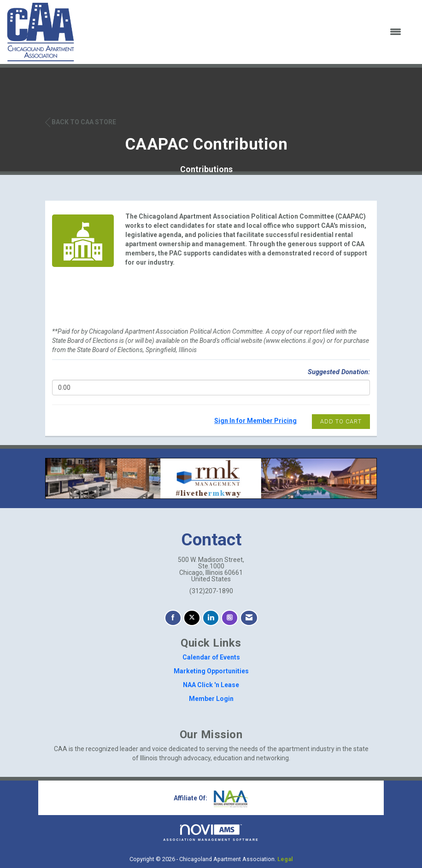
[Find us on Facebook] (173, 618)
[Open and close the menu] (243, 32)
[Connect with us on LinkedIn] (211, 618)
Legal (285, 859)
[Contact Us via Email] (249, 618)
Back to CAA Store (81, 122)
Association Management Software (211, 833)
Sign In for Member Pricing (255, 421)
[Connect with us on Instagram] (230, 618)
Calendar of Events (211, 657)
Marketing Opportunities (211, 671)
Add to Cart (341, 421)
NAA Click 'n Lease (211, 685)
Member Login (211, 699)
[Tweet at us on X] (192, 618)
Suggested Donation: (339, 372)
